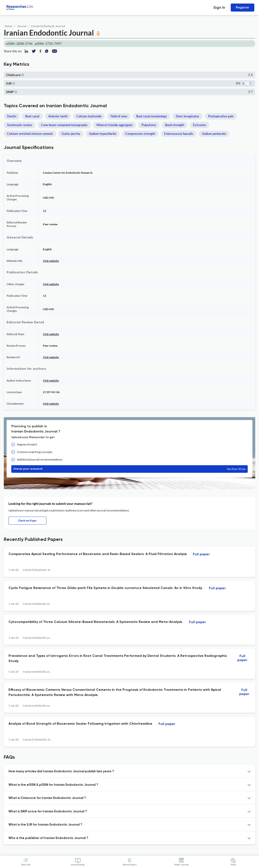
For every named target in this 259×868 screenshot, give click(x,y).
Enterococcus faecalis (179, 134)
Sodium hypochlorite (103, 134)
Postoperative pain (221, 116)
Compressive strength (140, 134)
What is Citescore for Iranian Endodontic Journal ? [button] (47, 798)
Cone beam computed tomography (64, 125)
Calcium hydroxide (89, 116)
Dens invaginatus (188, 116)
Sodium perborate (214, 134)
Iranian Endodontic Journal (48, 26)
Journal (22, 26)
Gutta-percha (71, 134)
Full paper (201, 554)
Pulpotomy (149, 125)
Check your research (129, 469)
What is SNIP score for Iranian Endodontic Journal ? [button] (48, 812)
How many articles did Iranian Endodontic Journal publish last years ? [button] (61, 771)
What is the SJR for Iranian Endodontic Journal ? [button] (45, 825)
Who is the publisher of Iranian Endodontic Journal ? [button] (48, 838)
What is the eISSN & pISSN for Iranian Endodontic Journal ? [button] (53, 785)
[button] (23, 75)
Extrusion (200, 125)
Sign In (219, 7)
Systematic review (20, 125)
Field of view (119, 116)
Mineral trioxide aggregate (115, 125)
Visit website (51, 261)
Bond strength (175, 125)
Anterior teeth (58, 116)
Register (243, 7)
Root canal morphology (152, 116)
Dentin (12, 116)
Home (8, 26)
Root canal (32, 116)
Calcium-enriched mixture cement (30, 134)
